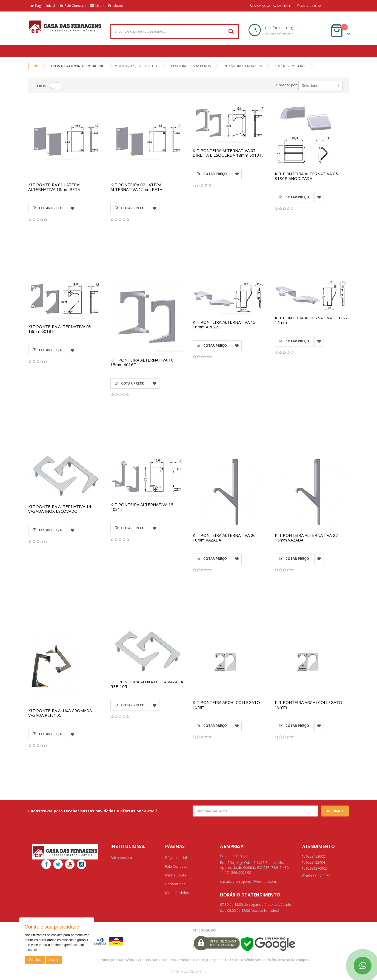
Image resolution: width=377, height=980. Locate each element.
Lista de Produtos (107, 6)
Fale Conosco (73, 6)
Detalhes (35, 960)
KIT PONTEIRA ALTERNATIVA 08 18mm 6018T (60, 329)
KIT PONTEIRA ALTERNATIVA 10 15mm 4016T (142, 362)
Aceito (54, 960)
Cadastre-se (175, 884)
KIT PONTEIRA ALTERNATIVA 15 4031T (142, 507)
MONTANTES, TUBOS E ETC (136, 66)
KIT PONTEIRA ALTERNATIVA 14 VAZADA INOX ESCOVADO (60, 509)
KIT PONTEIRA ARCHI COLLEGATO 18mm (309, 705)
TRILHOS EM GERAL (290, 66)
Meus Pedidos (177, 893)
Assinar (335, 811)
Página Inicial (43, 6)
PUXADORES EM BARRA (243, 66)
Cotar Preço (48, 208)
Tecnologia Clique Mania (191, 972)
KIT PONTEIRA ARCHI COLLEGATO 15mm (226, 705)
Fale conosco (121, 858)
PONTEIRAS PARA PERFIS (191, 66)
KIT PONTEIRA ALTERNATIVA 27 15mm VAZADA (306, 538)
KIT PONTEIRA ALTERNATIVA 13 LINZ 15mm (311, 320)
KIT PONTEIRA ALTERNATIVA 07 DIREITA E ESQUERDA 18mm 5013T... (229, 153)
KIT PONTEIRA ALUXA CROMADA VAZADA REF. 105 (60, 713)
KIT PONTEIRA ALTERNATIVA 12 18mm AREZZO (224, 324)
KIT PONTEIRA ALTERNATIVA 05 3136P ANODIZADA (306, 176)
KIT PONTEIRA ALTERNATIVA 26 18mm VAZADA (224, 538)
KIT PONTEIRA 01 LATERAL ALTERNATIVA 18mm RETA (55, 187)
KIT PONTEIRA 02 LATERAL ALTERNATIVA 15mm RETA (137, 187)
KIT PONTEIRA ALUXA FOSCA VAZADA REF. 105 (147, 684)
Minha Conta (176, 875)
